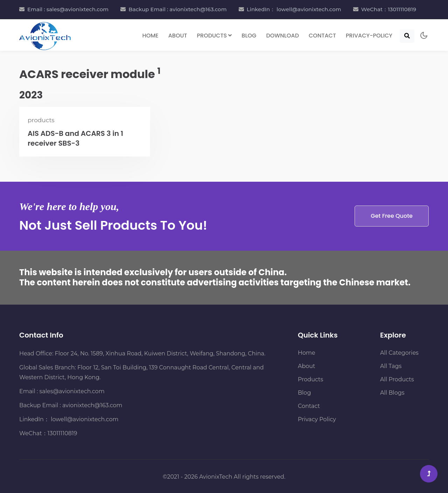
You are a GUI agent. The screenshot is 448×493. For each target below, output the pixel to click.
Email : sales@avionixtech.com (68, 9)
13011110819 (62, 433)
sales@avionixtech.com (72, 391)
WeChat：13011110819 (389, 9)
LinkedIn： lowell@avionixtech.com (294, 9)
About (178, 36)
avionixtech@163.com (92, 405)
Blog (249, 36)
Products (310, 379)
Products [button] (215, 36)
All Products (397, 379)
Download (282, 36)
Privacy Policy (317, 419)
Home (150, 36)
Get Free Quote (392, 216)
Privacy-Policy (369, 36)
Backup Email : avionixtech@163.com (177, 9)
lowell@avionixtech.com (84, 419)
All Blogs (392, 393)
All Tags (391, 366)
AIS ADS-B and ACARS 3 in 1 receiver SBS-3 (75, 138)
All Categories (399, 353)
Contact (322, 36)
